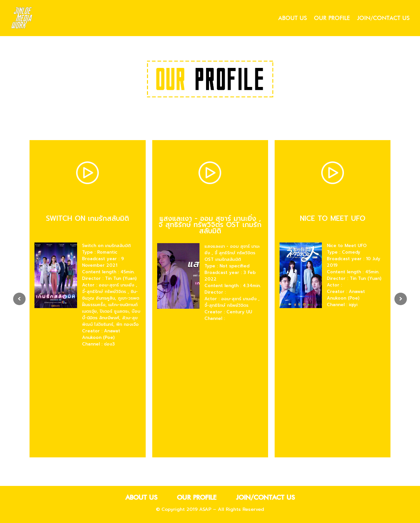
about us (293, 19)
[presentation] (19, 300)
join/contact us (383, 19)
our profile (332, 19)
